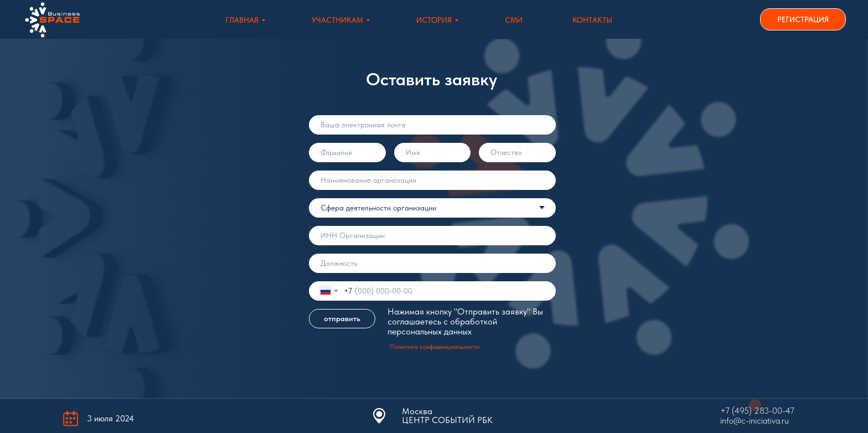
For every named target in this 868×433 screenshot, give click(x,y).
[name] (347, 153)
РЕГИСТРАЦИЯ (803, 19)
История (434, 20)
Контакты (592, 20)
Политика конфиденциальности (435, 347)
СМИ (514, 20)
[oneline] (432, 180)
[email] (432, 125)
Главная (242, 20)
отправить (342, 318)
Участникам (337, 20)
